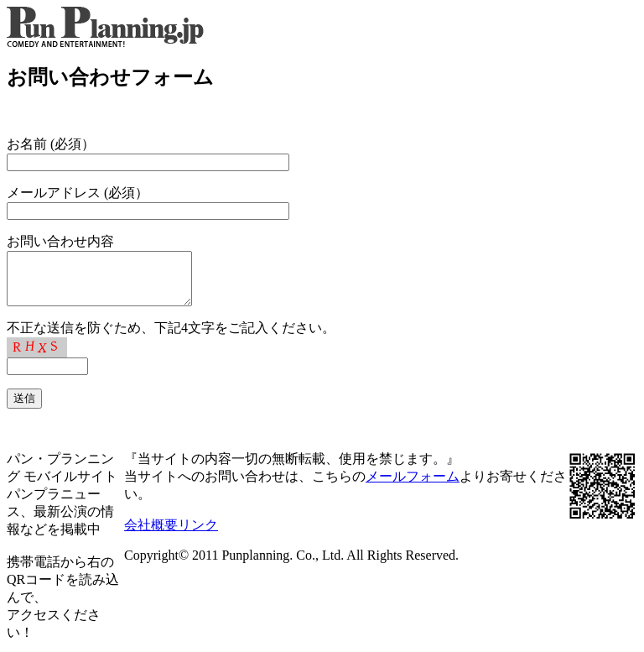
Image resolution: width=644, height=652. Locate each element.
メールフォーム (413, 486)
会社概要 (151, 535)
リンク (198, 535)
